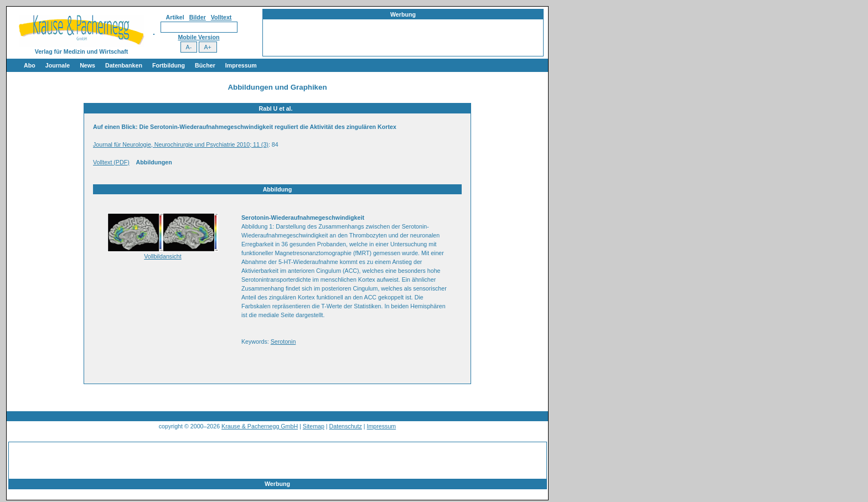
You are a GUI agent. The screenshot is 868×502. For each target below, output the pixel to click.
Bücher (205, 65)
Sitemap (314, 426)
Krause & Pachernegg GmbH (260, 426)
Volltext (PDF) (111, 162)
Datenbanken (124, 65)
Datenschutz (346, 426)
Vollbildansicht (163, 256)
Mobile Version (198, 37)
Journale (58, 65)
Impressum (241, 65)
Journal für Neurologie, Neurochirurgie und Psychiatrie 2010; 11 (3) (181, 144)
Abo (30, 65)
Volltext (221, 17)
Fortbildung (169, 65)
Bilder (198, 17)
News (87, 65)
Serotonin (283, 341)
